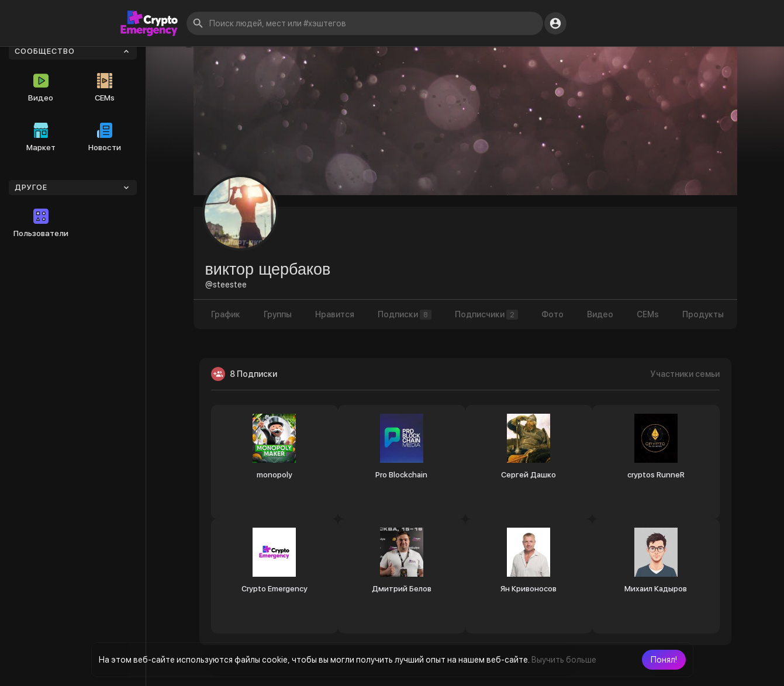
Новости (105, 137)
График (226, 314)
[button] (664, 660)
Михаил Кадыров (656, 589)
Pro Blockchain (401, 475)
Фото (552, 314)
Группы (278, 314)
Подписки (405, 315)
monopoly (274, 475)
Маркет (41, 137)
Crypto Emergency (274, 589)
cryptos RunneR (656, 475)
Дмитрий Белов (402, 589)
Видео (41, 88)
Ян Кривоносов (529, 589)
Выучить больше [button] (564, 660)
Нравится (335, 314)
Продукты (703, 314)
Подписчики (486, 315)
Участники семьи (685, 374)
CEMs (105, 88)
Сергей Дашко (529, 475)
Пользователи (41, 223)
